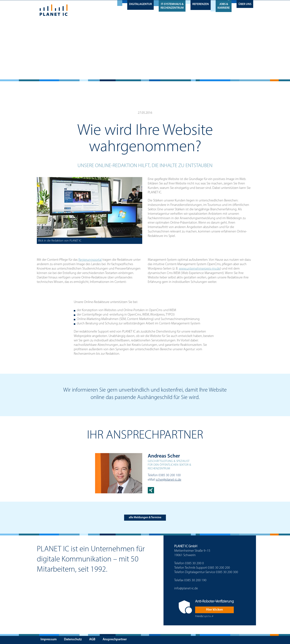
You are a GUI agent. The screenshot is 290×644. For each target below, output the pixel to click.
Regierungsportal (90, 260)
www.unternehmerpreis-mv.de (199, 269)
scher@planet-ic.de (168, 480)
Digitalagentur (140, 4)
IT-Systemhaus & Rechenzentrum (172, 6)
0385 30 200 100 (170, 475)
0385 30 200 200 (219, 568)
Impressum (49, 639)
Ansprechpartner (115, 639)
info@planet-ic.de (186, 589)
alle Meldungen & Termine (145, 518)
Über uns (245, 4)
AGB (92, 639)
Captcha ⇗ (204, 616)
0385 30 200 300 (227, 572)
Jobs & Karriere (224, 6)
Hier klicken (214, 610)
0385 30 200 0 (194, 563)
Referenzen (201, 4)
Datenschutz (73, 639)
